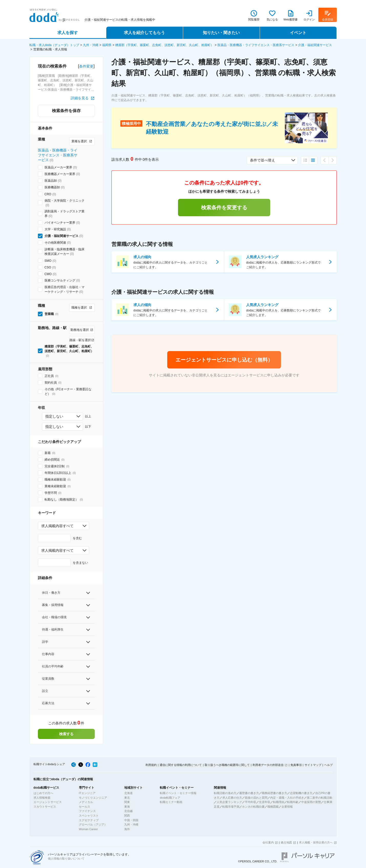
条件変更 (86, 66)
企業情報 (287, 807)
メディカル (86, 802)
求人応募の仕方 (232, 798)
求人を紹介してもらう (144, 33)
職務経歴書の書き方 (274, 793)
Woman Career (88, 829)
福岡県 (107, 45)
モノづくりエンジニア (93, 798)
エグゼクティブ (89, 820)
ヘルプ (328, 765)
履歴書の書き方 (249, 793)
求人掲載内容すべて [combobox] (57, 526)
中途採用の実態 (311, 802)
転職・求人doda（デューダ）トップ (54, 45)
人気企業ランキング (229, 802)
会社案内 (268, 842)
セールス (85, 807)
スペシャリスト (89, 816)
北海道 (128, 793)
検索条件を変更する (224, 208)
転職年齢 (293, 802)
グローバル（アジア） (93, 824)
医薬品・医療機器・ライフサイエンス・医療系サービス (256, 45)
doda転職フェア (170, 798)
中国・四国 (131, 820)
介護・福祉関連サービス (315, 45)
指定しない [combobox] (54, 416)
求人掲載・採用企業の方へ (316, 842)
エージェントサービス (48, 802)
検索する (66, 734)
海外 (127, 829)
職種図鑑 (273, 807)
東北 (127, 798)
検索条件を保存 (66, 111)
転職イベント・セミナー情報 (178, 793)
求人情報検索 (42, 798)
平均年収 (250, 802)
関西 (127, 816)
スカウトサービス (45, 807)
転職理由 (279, 802)
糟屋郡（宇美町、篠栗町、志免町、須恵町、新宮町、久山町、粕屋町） (164, 45)
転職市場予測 (231, 807)
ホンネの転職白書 (253, 807)
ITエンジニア (87, 793)
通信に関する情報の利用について (181, 765)
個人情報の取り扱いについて (66, 859)
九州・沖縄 (91, 45)
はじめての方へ (43, 793)
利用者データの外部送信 (268, 765)
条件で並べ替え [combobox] (263, 160)
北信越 (128, 811)
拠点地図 (286, 842)
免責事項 (296, 765)
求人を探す (68, 33)
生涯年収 (265, 802)
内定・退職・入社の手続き (287, 798)
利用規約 (151, 765)
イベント (298, 33)
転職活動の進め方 (225, 793)
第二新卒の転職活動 (320, 798)
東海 (127, 807)
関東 (127, 802)
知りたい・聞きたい (221, 33)
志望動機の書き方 (301, 793)
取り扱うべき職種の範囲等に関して (227, 765)
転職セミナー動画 (171, 802)
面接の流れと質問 (256, 798)
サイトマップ (313, 765)
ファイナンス (87, 811)
